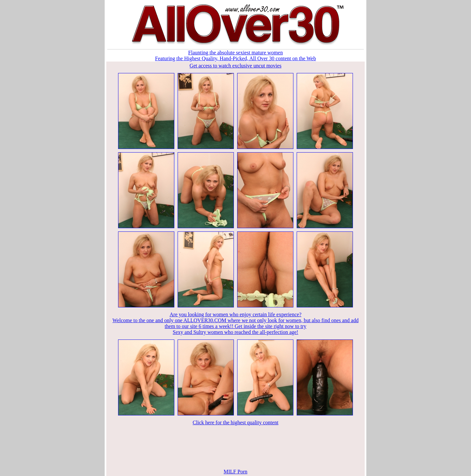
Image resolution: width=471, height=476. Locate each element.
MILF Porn (235, 472)
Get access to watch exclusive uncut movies (236, 66)
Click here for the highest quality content (235, 422)
